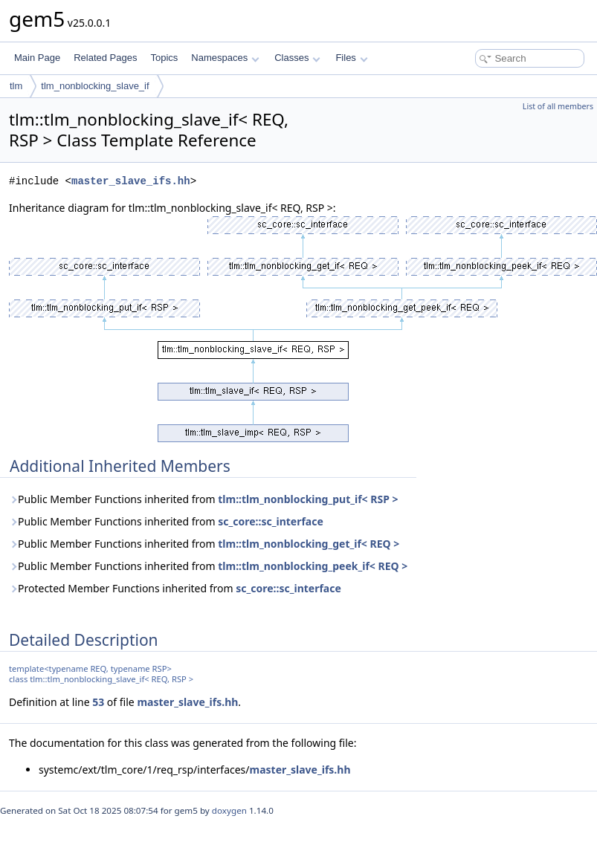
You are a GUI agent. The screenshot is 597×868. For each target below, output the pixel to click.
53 (98, 702)
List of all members (558, 106)
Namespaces (225, 58)
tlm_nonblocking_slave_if (95, 86)
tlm (16, 86)
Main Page (37, 58)
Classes (297, 58)
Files (351, 58)
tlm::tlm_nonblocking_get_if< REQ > (309, 544)
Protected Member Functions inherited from (175, 588)
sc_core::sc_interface (271, 521)
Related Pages (105, 58)
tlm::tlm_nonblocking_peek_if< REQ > (313, 566)
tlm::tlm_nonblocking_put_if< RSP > (308, 499)
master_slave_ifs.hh (131, 181)
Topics (164, 58)
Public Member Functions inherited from (203, 499)
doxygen (229, 810)
